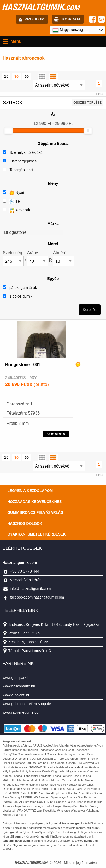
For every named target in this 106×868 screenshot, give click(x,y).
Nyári (13, 193)
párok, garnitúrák (20, 288)
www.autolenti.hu (16, 695)
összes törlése (87, 103)
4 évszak (16, 210)
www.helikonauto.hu (19, 686)
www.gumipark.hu (17, 678)
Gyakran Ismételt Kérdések (36, 534)
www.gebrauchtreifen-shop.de (27, 704)
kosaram (70, 19)
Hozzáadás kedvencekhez (34, 502)
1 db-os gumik (18, 296)
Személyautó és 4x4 (26, 152)
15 (6, 76)
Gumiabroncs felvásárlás (35, 512)
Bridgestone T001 (23, 365)
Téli (12, 202)
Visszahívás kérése (27, 580)
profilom (34, 19)
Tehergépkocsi (21, 170)
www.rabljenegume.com (22, 712)
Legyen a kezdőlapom (30, 491)
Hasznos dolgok (25, 523)
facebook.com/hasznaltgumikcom (37, 597)
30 (16, 76)
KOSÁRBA (56, 434)
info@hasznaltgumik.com (30, 589)
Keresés (90, 310)
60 (27, 76)
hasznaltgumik (41, 7)
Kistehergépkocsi (23, 161)
